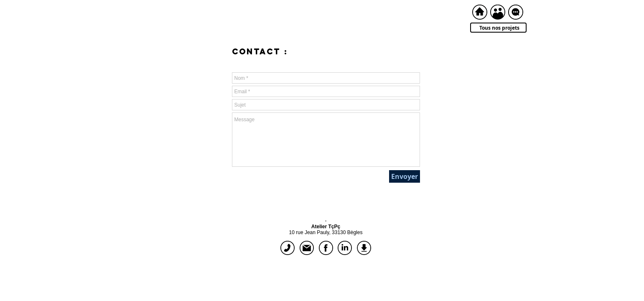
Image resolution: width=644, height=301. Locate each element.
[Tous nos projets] (498, 28)
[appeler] (288, 248)
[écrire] (307, 248)
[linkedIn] (345, 248)
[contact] (516, 12)
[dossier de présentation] (364, 248)
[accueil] (480, 12)
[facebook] (326, 248)
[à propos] (498, 12)
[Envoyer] (405, 176)
